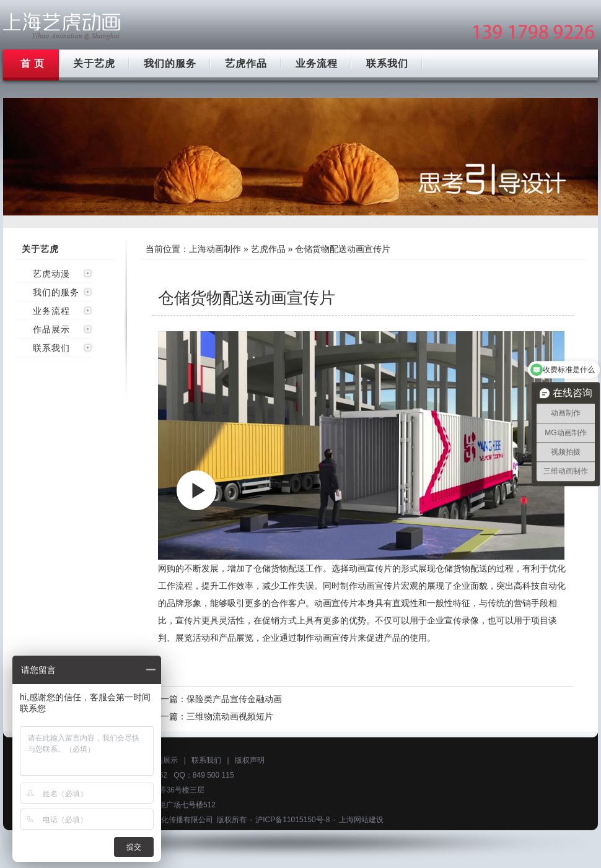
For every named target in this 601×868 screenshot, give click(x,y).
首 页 (33, 63)
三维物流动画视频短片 (230, 716)
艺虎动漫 (51, 274)
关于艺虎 (94, 63)
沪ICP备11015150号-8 (292, 820)
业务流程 (317, 63)
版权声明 (250, 760)
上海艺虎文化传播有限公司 (169, 820)
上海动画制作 (215, 249)
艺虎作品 (246, 63)
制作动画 (358, 586)
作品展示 (51, 329)
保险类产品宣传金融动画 (234, 699)
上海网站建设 (361, 820)
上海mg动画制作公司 (62, 26)
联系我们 (387, 63)
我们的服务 (170, 63)
